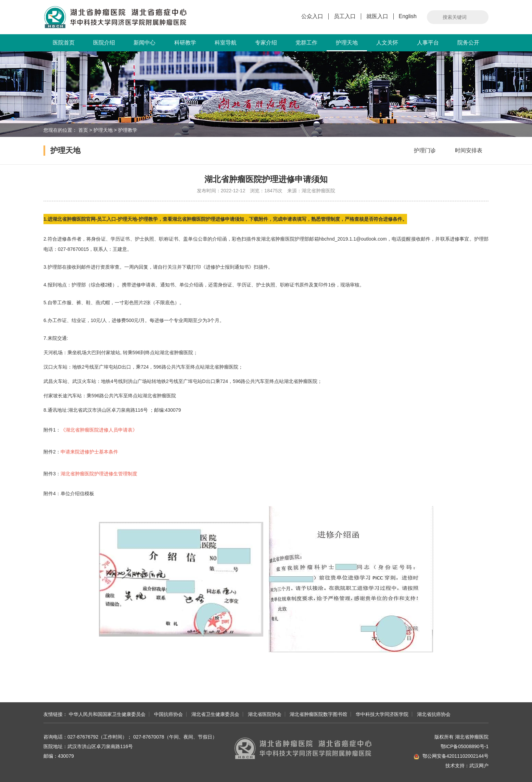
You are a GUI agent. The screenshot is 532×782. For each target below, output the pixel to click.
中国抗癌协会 (168, 714)
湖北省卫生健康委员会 (215, 714)
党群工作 (306, 43)
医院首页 (64, 43)
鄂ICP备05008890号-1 (465, 746)
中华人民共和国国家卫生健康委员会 (107, 714)
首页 (83, 130)
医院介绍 (104, 43)
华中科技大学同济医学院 (382, 714)
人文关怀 (387, 43)
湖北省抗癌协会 (434, 714)
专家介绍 (266, 43)
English (408, 16)
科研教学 (185, 43)
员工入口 (345, 16)
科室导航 (226, 43)
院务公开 (468, 43)
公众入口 (312, 16)
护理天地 (347, 46)
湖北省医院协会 (265, 714)
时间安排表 (469, 150)
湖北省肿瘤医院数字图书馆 (318, 714)
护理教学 (128, 130)
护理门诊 (425, 150)
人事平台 (428, 43)
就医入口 (377, 16)
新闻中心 (144, 43)
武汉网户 (479, 766)
